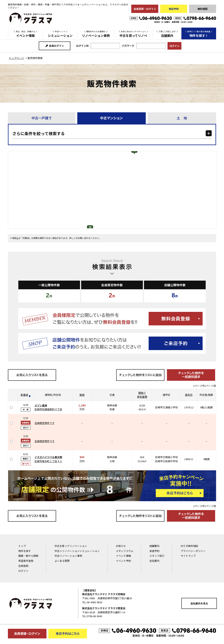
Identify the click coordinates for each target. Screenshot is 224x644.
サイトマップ (188, 556)
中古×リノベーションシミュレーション (77, 551)
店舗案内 (167, 34)
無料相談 (203, 9)
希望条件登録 (26, 561)
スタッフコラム (125, 551)
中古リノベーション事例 (68, 556)
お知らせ (121, 546)
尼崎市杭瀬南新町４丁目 (48, 409)
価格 (82, 395)
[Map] (112, 190)
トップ (22, 546)
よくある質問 (62, 561)
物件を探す (25, 551)
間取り (142, 393)
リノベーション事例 (96, 34)
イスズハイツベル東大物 (48, 457)
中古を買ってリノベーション (71, 546)
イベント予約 (123, 561)
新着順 (24, 395)
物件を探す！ (199, 34)
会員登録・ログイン (145, 9)
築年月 (189, 395)
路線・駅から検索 (28, 556)
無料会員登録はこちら (112, 319)
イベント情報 (25, 34)
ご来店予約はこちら (112, 343)
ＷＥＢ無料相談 (189, 546)
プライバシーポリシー (193, 551)
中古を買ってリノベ (133, 34)
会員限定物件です (45, 423)
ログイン (23, 571)
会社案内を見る (199, 603)
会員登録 (23, 566)
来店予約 (174, 9)
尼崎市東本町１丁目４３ (48, 461)
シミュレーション (60, 34)
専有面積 (142, 397)
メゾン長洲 (41, 405)
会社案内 (154, 561)
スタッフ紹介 (157, 556)
